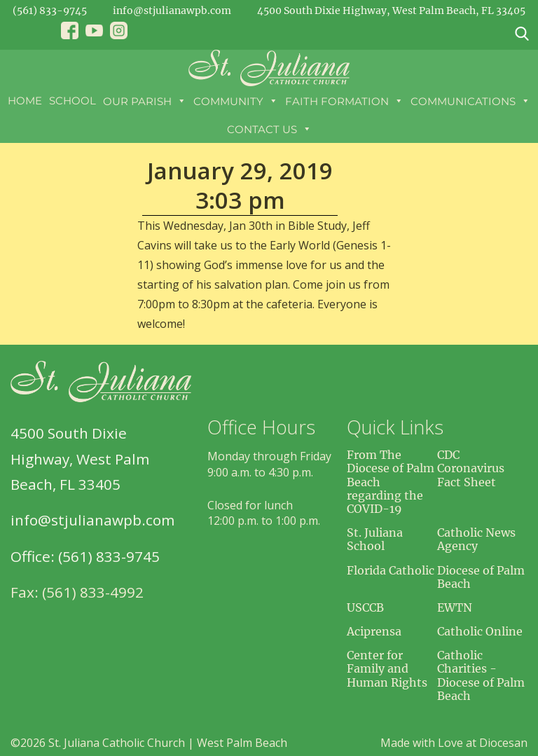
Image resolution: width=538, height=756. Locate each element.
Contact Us (269, 129)
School (73, 101)
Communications (470, 101)
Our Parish (145, 101)
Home (25, 101)
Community (236, 101)
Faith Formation (344, 101)
